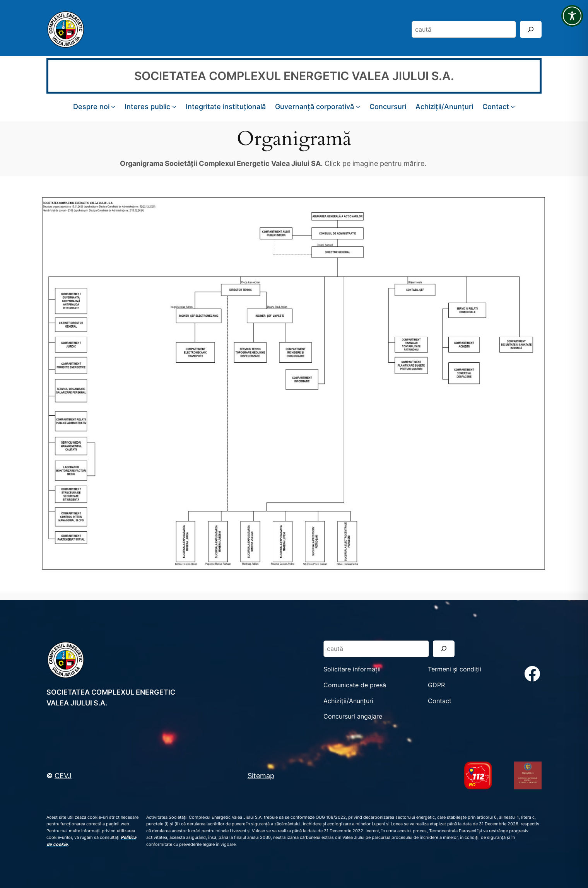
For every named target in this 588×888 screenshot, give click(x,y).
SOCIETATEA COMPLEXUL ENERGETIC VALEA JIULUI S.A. (294, 76)
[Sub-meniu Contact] (513, 107)
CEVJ (63, 775)
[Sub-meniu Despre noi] (113, 107)
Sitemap (261, 775)
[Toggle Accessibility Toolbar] (572, 16)
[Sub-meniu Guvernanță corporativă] (358, 107)
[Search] (531, 29)
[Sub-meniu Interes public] (174, 107)
